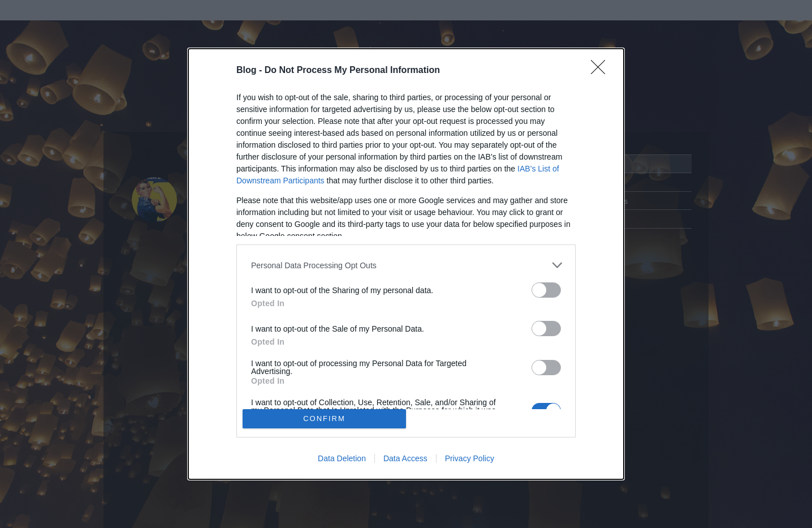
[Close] (602, 71)
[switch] (546, 290)
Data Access (405, 458)
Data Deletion (342, 458)
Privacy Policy (470, 458)
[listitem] (406, 265)
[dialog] (406, 264)
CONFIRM (324, 418)
